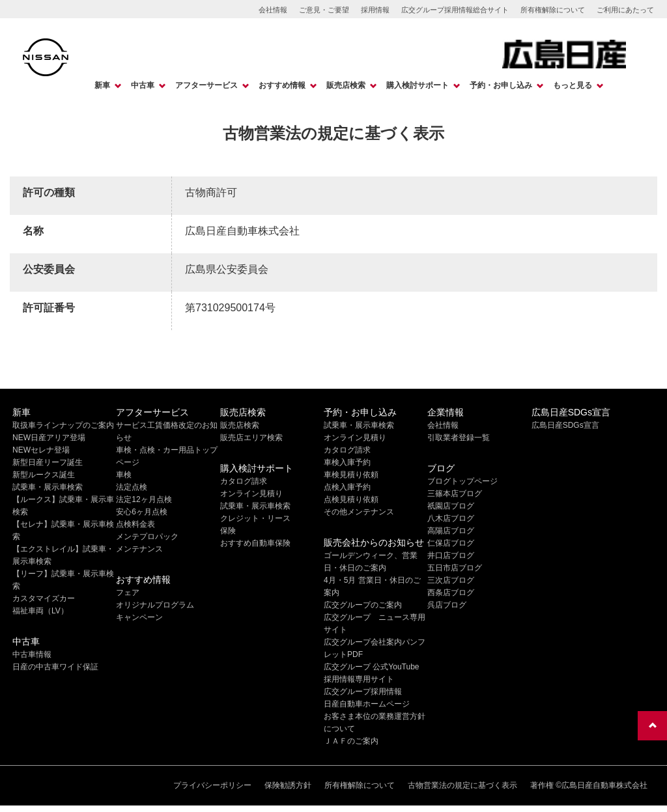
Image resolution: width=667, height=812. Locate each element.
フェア (128, 593)
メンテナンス (139, 549)
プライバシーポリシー (212, 785)
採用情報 (375, 10)
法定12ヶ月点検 (144, 499)
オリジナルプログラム (155, 605)
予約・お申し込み (501, 85)
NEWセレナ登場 (41, 450)
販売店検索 (346, 85)
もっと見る (573, 85)
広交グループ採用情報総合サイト (455, 10)
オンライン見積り (251, 494)
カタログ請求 (244, 481)
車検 (124, 475)
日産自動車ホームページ (367, 704)
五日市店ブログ (455, 568)
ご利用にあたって (625, 10)
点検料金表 (135, 524)
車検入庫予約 (347, 462)
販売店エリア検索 (251, 438)
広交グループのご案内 (363, 605)
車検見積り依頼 (351, 475)
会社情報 (273, 10)
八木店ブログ (451, 518)
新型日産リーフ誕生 (48, 462)
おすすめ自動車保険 (255, 543)
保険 (228, 531)
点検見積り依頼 (351, 499)
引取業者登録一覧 (459, 438)
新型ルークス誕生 (44, 475)
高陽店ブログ (451, 531)
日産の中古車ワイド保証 (55, 667)
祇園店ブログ (451, 506)
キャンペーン (139, 617)
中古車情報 (32, 654)
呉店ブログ (447, 605)
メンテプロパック (147, 537)
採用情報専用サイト (359, 679)
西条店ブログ (451, 593)
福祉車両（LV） (40, 611)
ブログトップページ (462, 481)
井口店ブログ (451, 555)
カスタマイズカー (44, 598)
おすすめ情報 (282, 85)
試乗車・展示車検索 (48, 487)
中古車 (143, 85)
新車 (102, 85)
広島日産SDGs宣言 (565, 425)
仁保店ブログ (451, 543)
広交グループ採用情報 (363, 692)
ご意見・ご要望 (324, 10)
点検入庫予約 (347, 487)
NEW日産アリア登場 (49, 438)
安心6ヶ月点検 (142, 512)
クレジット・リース (255, 518)
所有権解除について (553, 10)
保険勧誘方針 (288, 785)
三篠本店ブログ (455, 494)
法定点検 (132, 487)
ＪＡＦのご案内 (351, 741)
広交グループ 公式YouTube (372, 667)
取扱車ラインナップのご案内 (63, 425)
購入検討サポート (418, 85)
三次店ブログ (451, 580)
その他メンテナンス (359, 512)
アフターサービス (206, 85)
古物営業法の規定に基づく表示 (462, 785)
